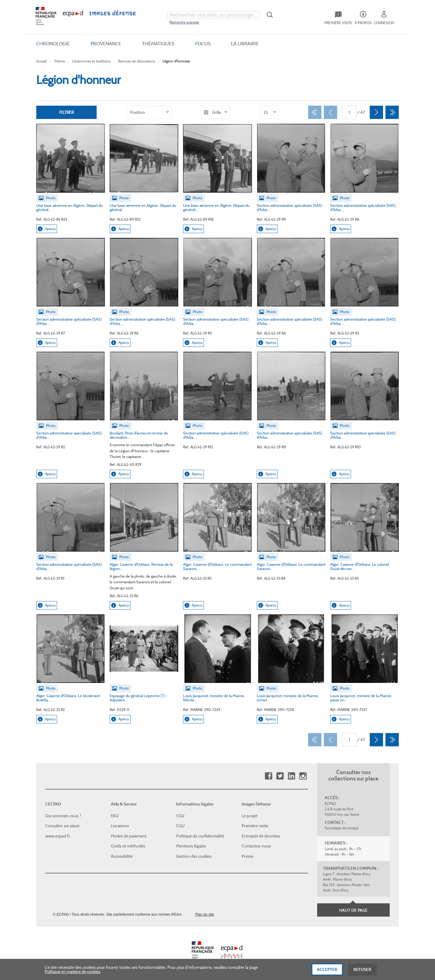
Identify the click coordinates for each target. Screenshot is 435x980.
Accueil (42, 61)
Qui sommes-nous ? (63, 815)
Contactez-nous (256, 846)
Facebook (268, 776)
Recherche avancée (184, 22)
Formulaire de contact (342, 828)
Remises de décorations (137, 61)
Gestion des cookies (194, 856)
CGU (180, 826)
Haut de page (353, 910)
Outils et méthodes (128, 846)
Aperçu (47, 229)
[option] (149, 112)
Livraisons (120, 826)
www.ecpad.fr (58, 836)
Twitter (280, 776)
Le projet (250, 815)
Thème (60, 61)
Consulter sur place (62, 826)
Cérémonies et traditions (92, 61)
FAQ (115, 815)
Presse (248, 856)
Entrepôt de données (261, 836)
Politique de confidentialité (200, 836)
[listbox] (149, 112)
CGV (180, 815)
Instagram (303, 776)
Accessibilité (122, 856)
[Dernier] (392, 112)
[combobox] (214, 15)
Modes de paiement (129, 836)
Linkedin (291, 776)
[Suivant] (376, 112)
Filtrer (66, 112)
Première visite (255, 826)
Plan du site (205, 914)
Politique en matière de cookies (72, 974)
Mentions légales (191, 846)
